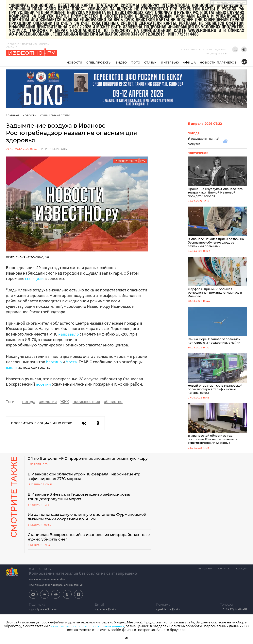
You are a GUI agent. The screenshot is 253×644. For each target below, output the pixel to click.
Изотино (54, 361)
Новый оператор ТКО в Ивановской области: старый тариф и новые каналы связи (217, 376)
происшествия (86, 401)
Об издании (189, 50)
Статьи (151, 63)
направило (69, 334)
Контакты (206, 50)
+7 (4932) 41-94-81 (217, 54)
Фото (136, 63)
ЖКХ (65, 401)
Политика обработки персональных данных (56, 595)
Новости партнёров (218, 63)
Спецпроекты (99, 63)
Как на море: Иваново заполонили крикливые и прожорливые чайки (217, 328)
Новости (75, 63)
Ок (126, 638)
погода (29, 401)
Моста (72, 361)
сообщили (35, 278)
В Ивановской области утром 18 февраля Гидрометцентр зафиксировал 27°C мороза (87, 485)
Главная (13, 115)
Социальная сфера (56, 115)
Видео (121, 63)
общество (113, 401)
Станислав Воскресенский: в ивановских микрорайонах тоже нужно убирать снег (87, 547)
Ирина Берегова (54, 149)
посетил (44, 384)
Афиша (189, 63)
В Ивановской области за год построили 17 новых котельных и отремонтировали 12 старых (217, 427)
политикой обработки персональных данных (88, 626)
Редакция (221, 50)
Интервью (170, 63)
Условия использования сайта (47, 589)
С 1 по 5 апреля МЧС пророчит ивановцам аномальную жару (85, 464)
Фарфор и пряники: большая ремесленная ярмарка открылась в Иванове (217, 279)
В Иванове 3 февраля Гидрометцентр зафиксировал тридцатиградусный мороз (83, 506)
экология (48, 401)
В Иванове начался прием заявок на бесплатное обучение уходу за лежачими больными (217, 228)
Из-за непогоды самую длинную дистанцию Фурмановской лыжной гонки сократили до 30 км (80, 526)
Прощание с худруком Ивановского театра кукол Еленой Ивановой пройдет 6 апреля (217, 177)
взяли (11, 367)
